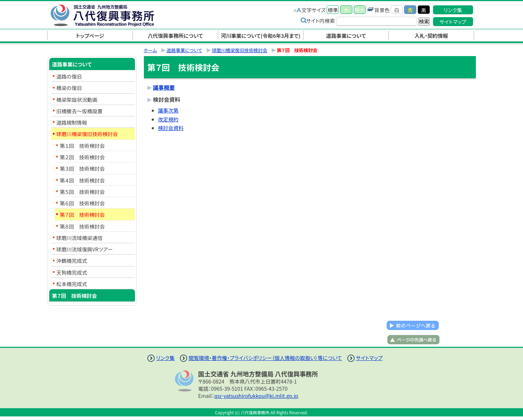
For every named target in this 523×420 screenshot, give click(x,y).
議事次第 (169, 110)
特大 (360, 10)
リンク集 (453, 10)
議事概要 (164, 87)
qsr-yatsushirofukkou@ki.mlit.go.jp (256, 396)
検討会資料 (171, 128)
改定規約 (169, 119)
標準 (333, 10)
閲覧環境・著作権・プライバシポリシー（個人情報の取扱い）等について (265, 358)
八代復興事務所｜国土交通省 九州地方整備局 (110, 15)
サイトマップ (453, 22)
